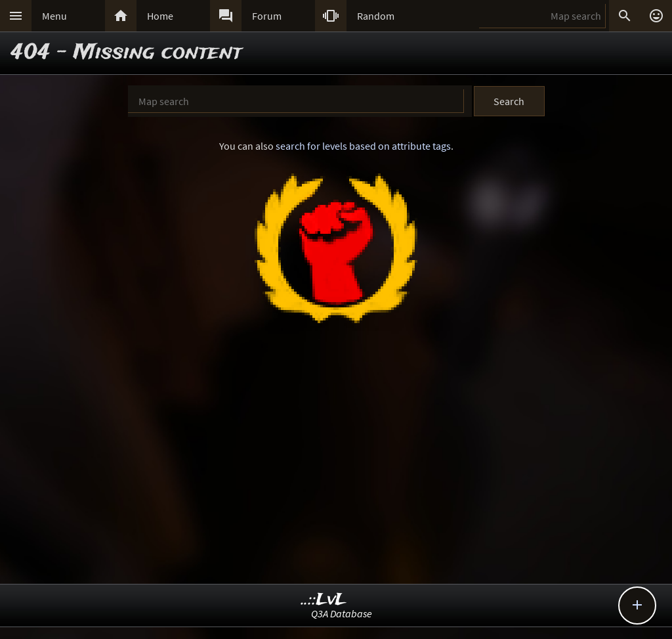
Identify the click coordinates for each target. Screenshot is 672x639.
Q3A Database (342, 613)
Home (160, 16)
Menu (54, 16)
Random (376, 16)
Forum (267, 16)
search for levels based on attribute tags (363, 146)
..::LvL (324, 600)
